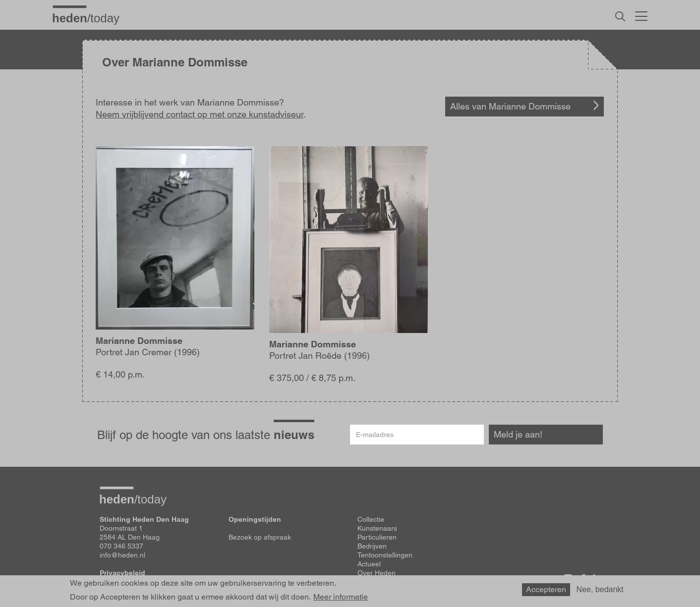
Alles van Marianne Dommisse (510, 106)
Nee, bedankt (600, 591)
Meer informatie (341, 600)
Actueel (369, 564)
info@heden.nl (122, 555)
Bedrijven (372, 546)
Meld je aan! (518, 434)
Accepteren (546, 591)
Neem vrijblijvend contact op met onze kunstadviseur (200, 114)
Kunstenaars (377, 528)
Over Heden (377, 573)
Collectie (371, 519)
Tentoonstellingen (385, 555)
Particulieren (377, 537)
